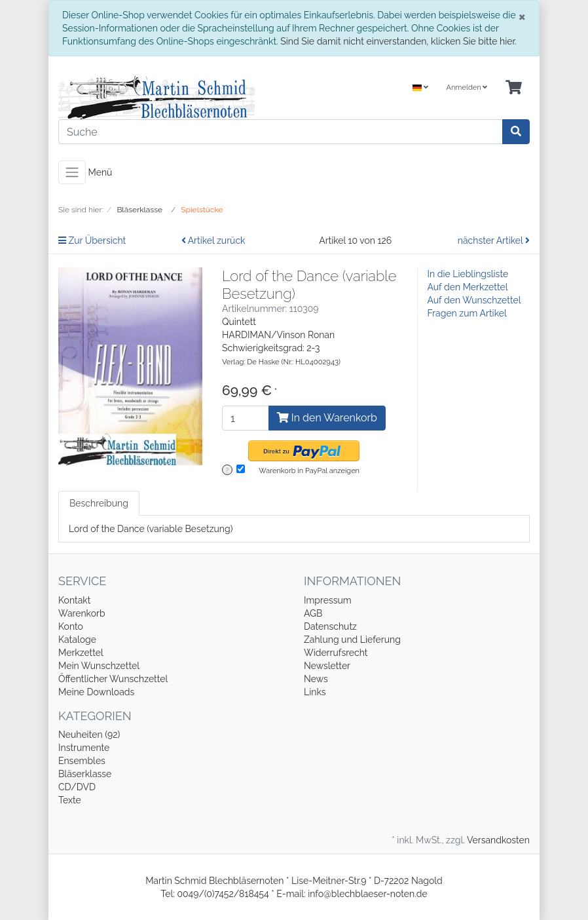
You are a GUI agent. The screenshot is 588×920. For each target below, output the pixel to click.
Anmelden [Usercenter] (467, 87)
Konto (71, 626)
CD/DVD (77, 787)
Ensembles (82, 761)
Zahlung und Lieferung (352, 640)
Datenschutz (330, 626)
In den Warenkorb (327, 418)
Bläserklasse (85, 774)
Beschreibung (99, 503)
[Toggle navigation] (72, 172)
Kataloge (77, 640)
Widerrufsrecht (336, 653)
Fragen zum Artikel (467, 313)
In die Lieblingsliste (468, 274)
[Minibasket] (514, 88)
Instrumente (84, 748)
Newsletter (327, 666)
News (316, 679)
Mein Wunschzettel (99, 666)
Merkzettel (81, 653)
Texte (70, 800)
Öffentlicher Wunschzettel (113, 679)
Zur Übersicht (92, 240)
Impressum (328, 600)
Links (315, 692)
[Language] (420, 88)
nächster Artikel (494, 240)
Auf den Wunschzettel (474, 300)
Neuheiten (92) (89, 735)
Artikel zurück (213, 240)
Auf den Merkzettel (468, 287)
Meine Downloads (96, 692)
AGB (313, 613)
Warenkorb (82, 613)
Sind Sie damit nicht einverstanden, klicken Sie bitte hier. (398, 41)
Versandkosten (498, 840)
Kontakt (74, 600)
